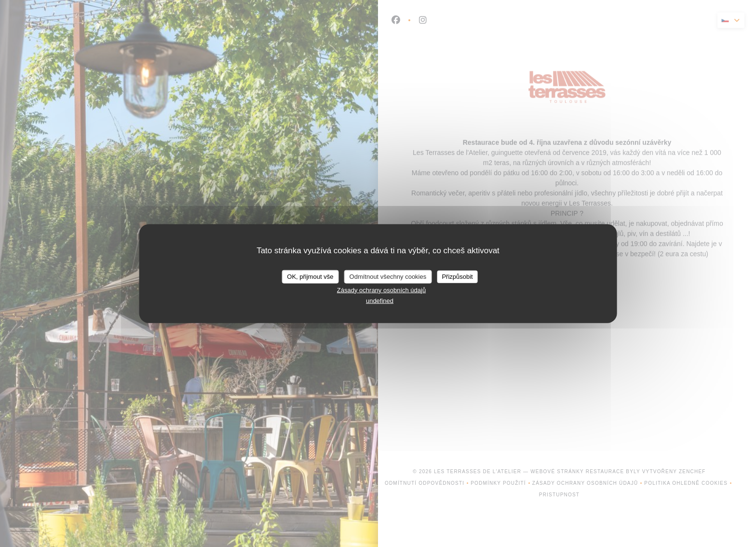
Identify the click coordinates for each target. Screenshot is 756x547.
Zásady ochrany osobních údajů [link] (381, 290)
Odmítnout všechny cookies (388, 277)
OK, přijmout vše (310, 277)
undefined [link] (380, 301)
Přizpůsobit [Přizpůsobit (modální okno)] (457, 277)
